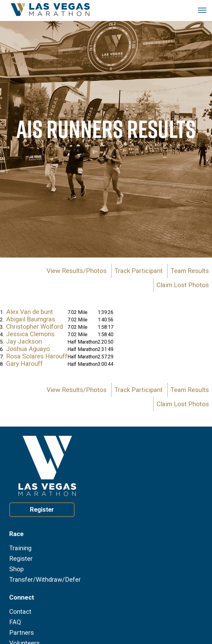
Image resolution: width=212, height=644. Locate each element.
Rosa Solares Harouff (37, 356)
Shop (16, 569)
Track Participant (139, 271)
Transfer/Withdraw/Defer (45, 580)
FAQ (15, 622)
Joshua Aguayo (28, 349)
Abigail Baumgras (31, 319)
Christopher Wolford (35, 327)
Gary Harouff (24, 364)
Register (42, 510)
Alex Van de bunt (30, 312)
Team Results (190, 271)
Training (20, 548)
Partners (22, 633)
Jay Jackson (24, 341)
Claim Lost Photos (183, 285)
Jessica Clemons (30, 334)
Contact (20, 612)
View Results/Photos (77, 271)
